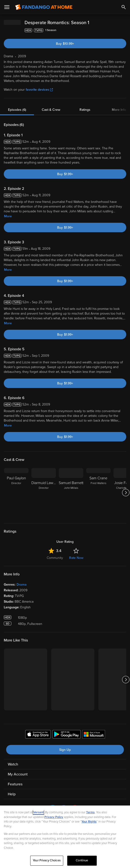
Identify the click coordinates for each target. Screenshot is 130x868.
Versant (38, 812)
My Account (18, 774)
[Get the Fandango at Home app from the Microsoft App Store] (94, 735)
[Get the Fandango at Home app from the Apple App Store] (38, 735)
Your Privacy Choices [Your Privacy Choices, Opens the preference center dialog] (47, 860)
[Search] (124, 7)
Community (55, 558)
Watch (13, 764)
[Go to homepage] (44, 7)
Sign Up (65, 750)
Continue (82, 860)
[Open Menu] (7, 7)
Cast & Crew (51, 110)
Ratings (85, 110)
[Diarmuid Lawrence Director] (44, 493)
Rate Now (76, 558)
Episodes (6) (17, 110)
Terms (90, 812)
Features (15, 784)
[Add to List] (124, 30)
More (8, 216)
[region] (65, 837)
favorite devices (39, 90)
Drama (22, 585)
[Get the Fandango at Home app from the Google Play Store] (67, 735)
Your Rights (89, 822)
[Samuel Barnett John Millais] (71, 493)
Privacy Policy (54, 817)
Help (12, 794)
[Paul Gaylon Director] (16, 493)
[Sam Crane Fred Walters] (98, 493)
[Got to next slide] (126, 493)
